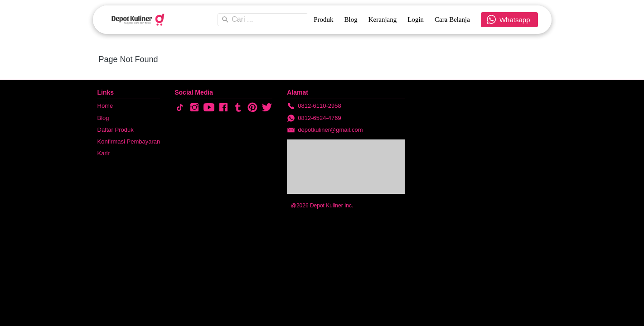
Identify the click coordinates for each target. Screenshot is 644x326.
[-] (180, 108)
